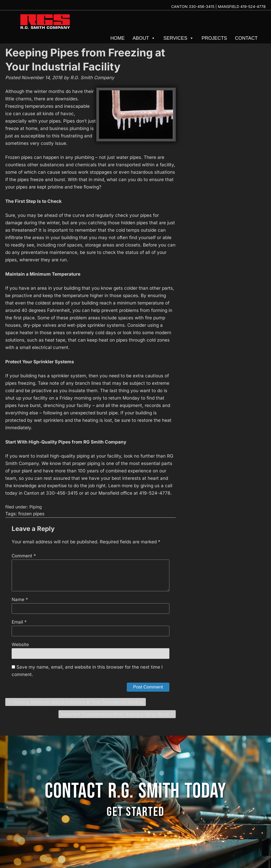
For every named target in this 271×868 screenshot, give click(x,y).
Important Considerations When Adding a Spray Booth (115, 714)
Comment (24, 556)
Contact (246, 38)
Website (20, 645)
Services (179, 38)
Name (20, 599)
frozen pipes (31, 514)
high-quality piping (70, 456)
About (144, 38)
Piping (36, 507)
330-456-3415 (202, 6)
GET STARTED (135, 812)
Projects (214, 38)
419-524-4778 (253, 6)
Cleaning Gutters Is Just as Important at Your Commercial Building (77, 702)
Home (118, 38)
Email (19, 622)
